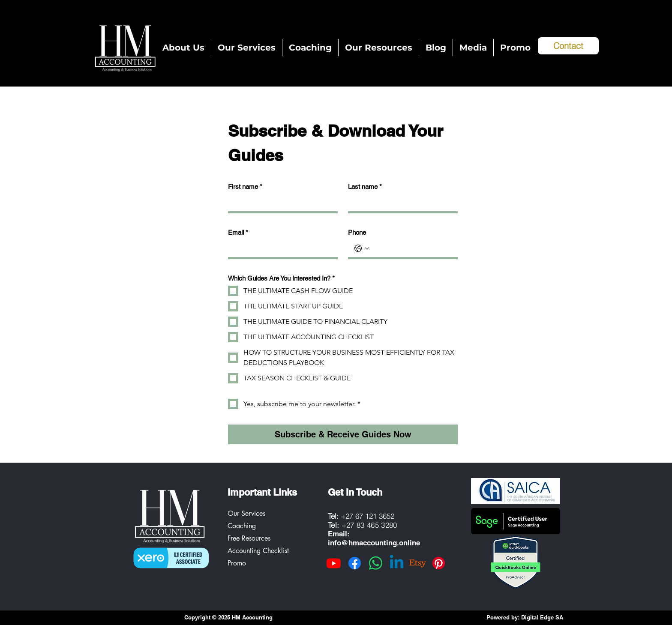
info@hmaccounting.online (374, 543)
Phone (357, 232)
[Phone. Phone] (411, 248)
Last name (365, 187)
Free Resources (249, 538)
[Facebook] (355, 563)
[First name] (280, 203)
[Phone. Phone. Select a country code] (362, 248)
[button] (379, 48)
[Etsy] (418, 563)
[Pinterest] (439, 563)
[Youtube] (334, 563)
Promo (237, 563)
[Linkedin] (397, 563)
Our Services (246, 513)
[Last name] (400, 203)
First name (245, 187)
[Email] (280, 248)
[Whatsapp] (376, 563)
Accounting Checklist (258, 551)
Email (238, 233)
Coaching (242, 526)
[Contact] (568, 46)
